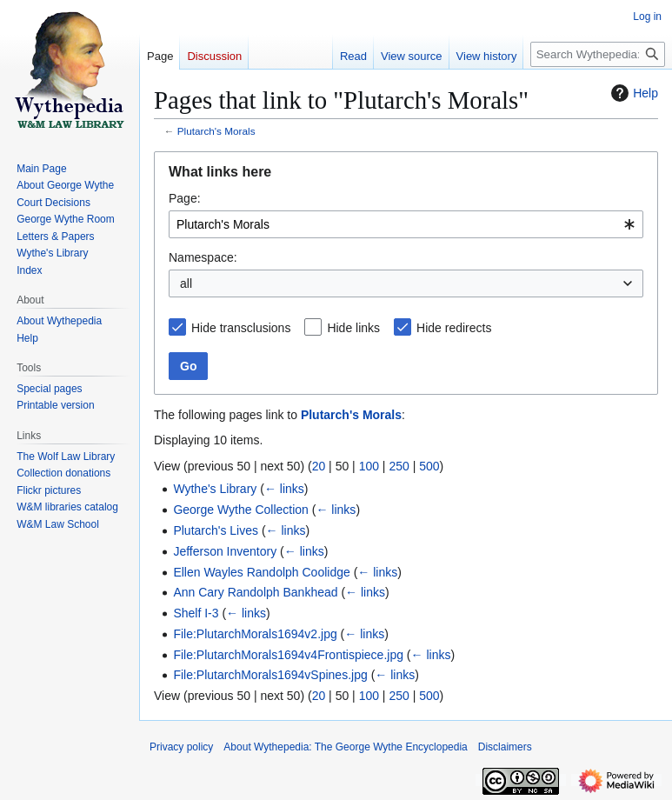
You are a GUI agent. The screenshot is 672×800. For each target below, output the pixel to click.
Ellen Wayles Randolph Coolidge (261, 572)
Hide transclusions (241, 328)
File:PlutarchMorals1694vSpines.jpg (270, 675)
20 (319, 466)
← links (284, 489)
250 (399, 466)
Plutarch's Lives (216, 530)
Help (632, 93)
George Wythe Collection (241, 510)
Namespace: (203, 257)
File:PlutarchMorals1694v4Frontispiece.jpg (288, 655)
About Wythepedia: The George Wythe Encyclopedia (345, 747)
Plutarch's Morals (216, 131)
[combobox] (406, 224)
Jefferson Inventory (225, 551)
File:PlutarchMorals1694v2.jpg (255, 634)
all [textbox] (186, 283)
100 (369, 466)
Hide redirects (454, 328)
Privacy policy (181, 747)
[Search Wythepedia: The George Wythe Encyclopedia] (598, 54)
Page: (185, 198)
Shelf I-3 (196, 613)
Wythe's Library (215, 489)
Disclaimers (505, 747)
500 (429, 466)
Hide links (353, 328)
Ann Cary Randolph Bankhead (255, 592)
